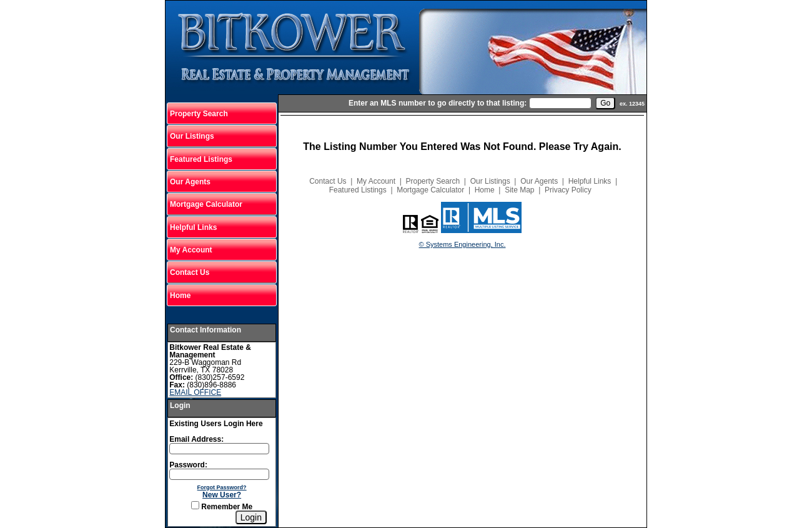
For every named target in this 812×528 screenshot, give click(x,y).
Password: (188, 465)
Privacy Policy (568, 190)
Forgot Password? (222, 487)
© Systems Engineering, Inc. (463, 244)
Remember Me (222, 507)
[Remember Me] (195, 505)
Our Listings (192, 136)
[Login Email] (219, 449)
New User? (222, 495)
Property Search (199, 114)
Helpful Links (193, 227)
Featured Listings (201, 159)
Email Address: (196, 439)
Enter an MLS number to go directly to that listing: (438, 103)
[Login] (251, 517)
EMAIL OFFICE (195, 392)
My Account (191, 250)
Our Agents (190, 182)
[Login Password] (219, 474)
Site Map (519, 190)
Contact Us (190, 272)
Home (180, 296)
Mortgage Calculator (206, 204)
